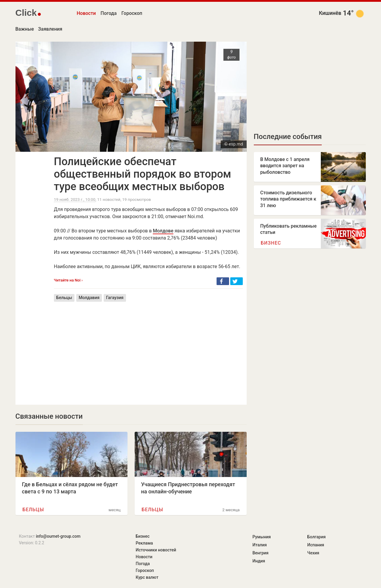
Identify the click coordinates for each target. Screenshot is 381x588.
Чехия (313, 553)
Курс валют (147, 577)
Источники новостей (156, 550)
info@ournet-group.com (58, 536)
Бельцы (64, 298)
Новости (86, 13)
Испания (316, 545)
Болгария (317, 537)
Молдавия (89, 298)
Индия (259, 561)
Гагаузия (115, 298)
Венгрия (261, 553)
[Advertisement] (148, 349)
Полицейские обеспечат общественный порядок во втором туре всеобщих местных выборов (143, 174)
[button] (223, 281)
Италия (260, 545)
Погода (109, 13)
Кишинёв (330, 13)
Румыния (262, 537)
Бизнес (271, 243)
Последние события (288, 137)
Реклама (144, 543)
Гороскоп (132, 13)
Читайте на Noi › (68, 280)
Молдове (163, 231)
